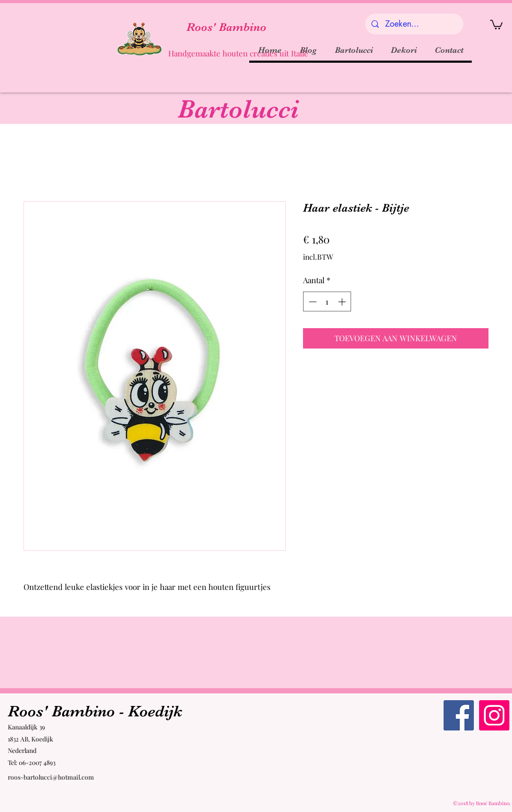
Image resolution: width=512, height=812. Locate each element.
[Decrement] (312, 302)
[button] (496, 24)
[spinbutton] (327, 302)
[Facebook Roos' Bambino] (459, 715)
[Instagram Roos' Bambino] (494, 715)
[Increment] (343, 302)
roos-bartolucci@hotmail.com (51, 777)
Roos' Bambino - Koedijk (95, 711)
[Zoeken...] (413, 24)
